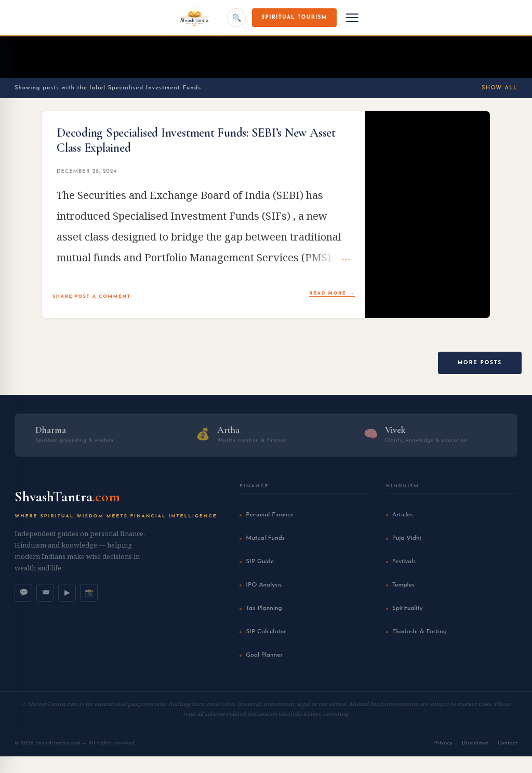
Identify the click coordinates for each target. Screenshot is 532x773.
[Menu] (352, 18)
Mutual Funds (265, 538)
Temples (403, 585)
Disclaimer (475, 743)
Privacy (443, 743)
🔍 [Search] (237, 17)
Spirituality (408, 608)
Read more (328, 293)
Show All (500, 88)
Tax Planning (264, 608)
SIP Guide (260, 562)
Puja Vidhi (407, 538)
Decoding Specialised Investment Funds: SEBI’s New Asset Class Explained (196, 141)
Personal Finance (270, 515)
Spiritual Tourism (294, 17)
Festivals (404, 562)
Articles (403, 515)
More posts (480, 363)
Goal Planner (264, 655)
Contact (508, 743)
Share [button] (63, 296)
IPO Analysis (264, 585)
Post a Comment (103, 296)
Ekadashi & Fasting (420, 632)
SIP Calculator (266, 632)
